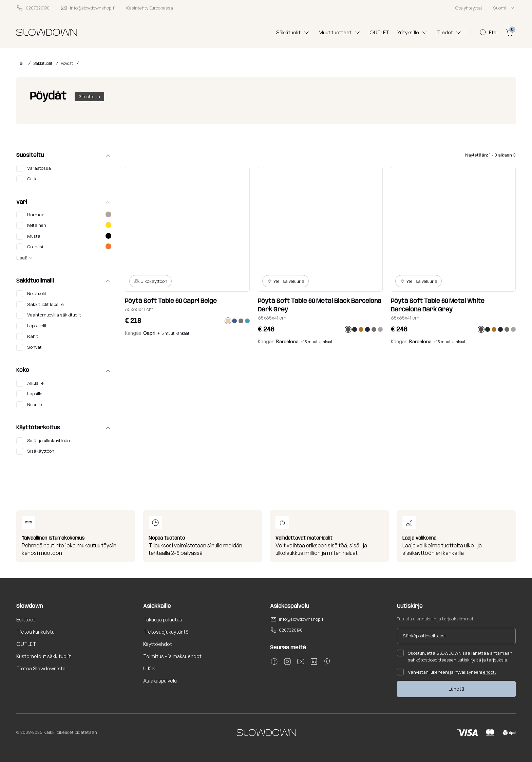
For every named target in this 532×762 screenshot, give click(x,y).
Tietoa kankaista (35, 632)
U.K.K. (150, 668)
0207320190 (291, 630)
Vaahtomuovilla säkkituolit (49, 315)
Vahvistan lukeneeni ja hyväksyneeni (446, 672)
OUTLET (379, 32)
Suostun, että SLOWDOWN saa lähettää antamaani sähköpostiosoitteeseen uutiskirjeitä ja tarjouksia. (455, 656)
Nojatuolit (31, 294)
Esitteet (26, 620)
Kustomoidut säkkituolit (44, 656)
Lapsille (29, 394)
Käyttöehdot (158, 644)
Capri (149, 333)
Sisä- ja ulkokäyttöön (43, 441)
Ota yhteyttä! (469, 8)
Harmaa (64, 215)
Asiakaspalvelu (160, 681)
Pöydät (67, 63)
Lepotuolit (32, 326)
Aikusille (30, 383)
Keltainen (64, 225)
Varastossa (34, 168)
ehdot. (490, 672)
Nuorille (29, 405)
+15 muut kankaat (173, 333)
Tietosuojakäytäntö (166, 632)
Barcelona (287, 341)
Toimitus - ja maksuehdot (172, 656)
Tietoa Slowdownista (41, 668)
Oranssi (64, 247)
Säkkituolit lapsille (40, 305)
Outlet (28, 179)
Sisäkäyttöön (35, 451)
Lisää (22, 258)
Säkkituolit (43, 63)
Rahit (27, 337)
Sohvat (29, 347)
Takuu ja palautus (163, 620)
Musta (64, 236)
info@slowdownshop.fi (302, 619)
